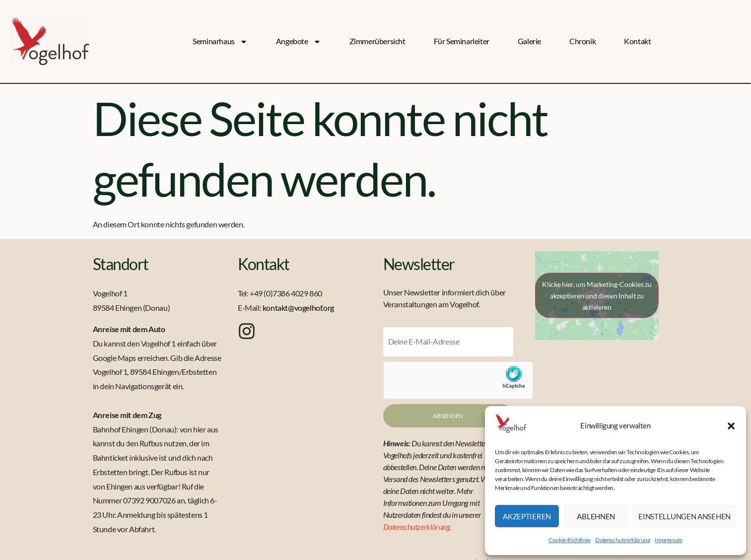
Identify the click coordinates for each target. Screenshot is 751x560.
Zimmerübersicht (377, 41)
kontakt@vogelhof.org (298, 308)
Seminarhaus (220, 41)
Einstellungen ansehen (684, 516)
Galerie (529, 41)
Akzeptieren (527, 516)
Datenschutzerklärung (622, 540)
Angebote (299, 41)
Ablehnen (596, 516)
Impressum (668, 540)
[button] (731, 426)
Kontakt (637, 41)
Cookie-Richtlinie (569, 540)
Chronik (582, 41)
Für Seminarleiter (462, 41)
